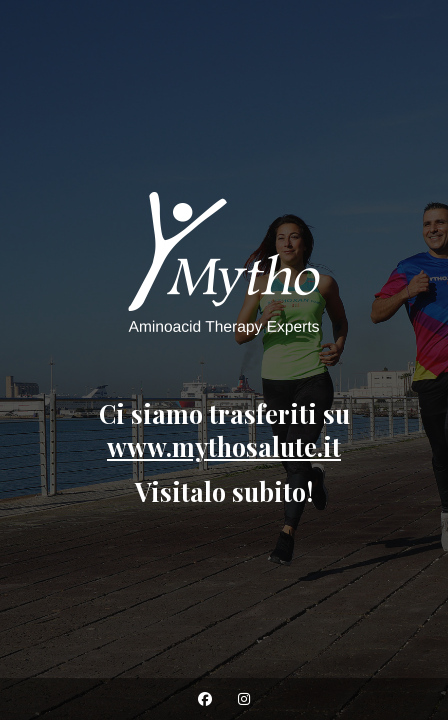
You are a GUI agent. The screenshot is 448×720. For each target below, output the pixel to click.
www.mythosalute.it (224, 446)
